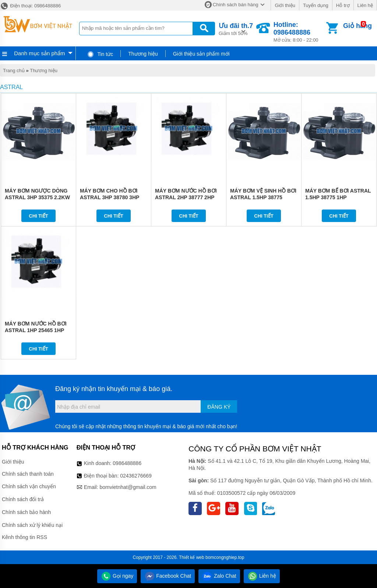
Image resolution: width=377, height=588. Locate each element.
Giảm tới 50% (236, 29)
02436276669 (136, 476)
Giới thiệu (285, 5)
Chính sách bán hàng (236, 5)
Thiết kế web (192, 557)
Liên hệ (365, 5)
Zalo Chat (219, 576)
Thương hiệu (143, 54)
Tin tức (100, 54)
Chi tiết (38, 216)
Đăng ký (219, 407)
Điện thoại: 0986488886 (30, 6)
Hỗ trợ (343, 5)
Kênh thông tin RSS (24, 537)
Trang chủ (14, 71)
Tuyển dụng (316, 5)
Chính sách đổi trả (23, 499)
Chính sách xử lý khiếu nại (32, 525)
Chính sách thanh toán (28, 474)
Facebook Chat (168, 576)
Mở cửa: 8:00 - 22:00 (299, 32)
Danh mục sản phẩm (39, 53)
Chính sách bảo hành (26, 512)
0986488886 (127, 463)
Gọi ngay (117, 576)
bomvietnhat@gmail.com (128, 487)
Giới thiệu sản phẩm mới (201, 54)
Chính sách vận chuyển (29, 486)
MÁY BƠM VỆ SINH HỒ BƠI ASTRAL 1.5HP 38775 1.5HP (263, 197)
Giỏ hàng (357, 26)
